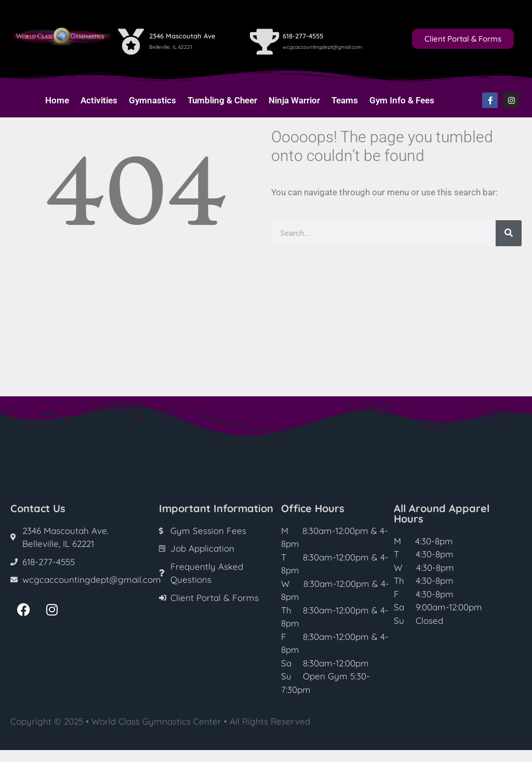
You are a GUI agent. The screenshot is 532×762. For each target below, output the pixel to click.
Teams (345, 100)
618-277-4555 (303, 36)
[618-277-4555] (264, 42)
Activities (99, 100)
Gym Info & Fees (402, 100)
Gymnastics (152, 100)
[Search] (509, 233)
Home (57, 100)
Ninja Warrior (294, 100)
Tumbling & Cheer (222, 100)
